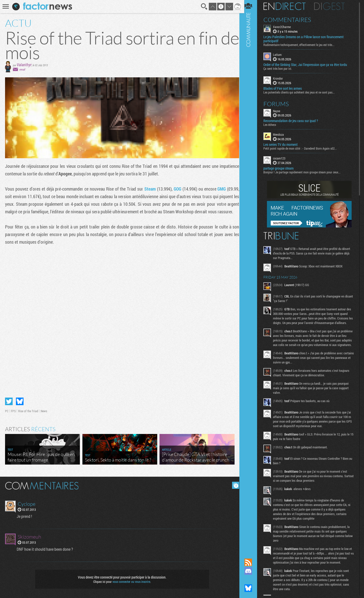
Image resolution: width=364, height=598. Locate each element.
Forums (279, 104)
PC (7, 410)
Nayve (280, 111)
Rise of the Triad (28, 410)
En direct (288, 6)
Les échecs (273, 125)
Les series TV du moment (284, 145)
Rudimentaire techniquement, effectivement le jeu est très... (302, 45)
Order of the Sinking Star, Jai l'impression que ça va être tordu (309, 65)
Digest (333, 6)
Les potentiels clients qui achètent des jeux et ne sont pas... (302, 92)
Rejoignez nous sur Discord (252, 571)
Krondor (281, 78)
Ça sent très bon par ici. (281, 68)
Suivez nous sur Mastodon (252, 580)
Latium (281, 55)
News (44, 410)
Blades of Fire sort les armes (286, 88)
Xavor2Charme (285, 27)
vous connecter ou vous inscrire (131, 581)
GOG (176, 189)
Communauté (252, 274)
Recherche (203, 7)
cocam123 (282, 158)
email (22, 69)
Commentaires (291, 20)
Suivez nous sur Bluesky (252, 588)
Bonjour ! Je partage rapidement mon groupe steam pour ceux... (305, 172)
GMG (220, 189)
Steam (149, 189)
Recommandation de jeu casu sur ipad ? (294, 121)
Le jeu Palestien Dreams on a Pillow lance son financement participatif (307, 39)
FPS (13, 410)
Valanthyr (24, 65)
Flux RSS (252, 562)
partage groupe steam (282, 168)
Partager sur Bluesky (20, 401)
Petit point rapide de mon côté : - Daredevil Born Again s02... (303, 148)
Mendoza (282, 134)
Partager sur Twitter (9, 401)
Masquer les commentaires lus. (234, 485)
